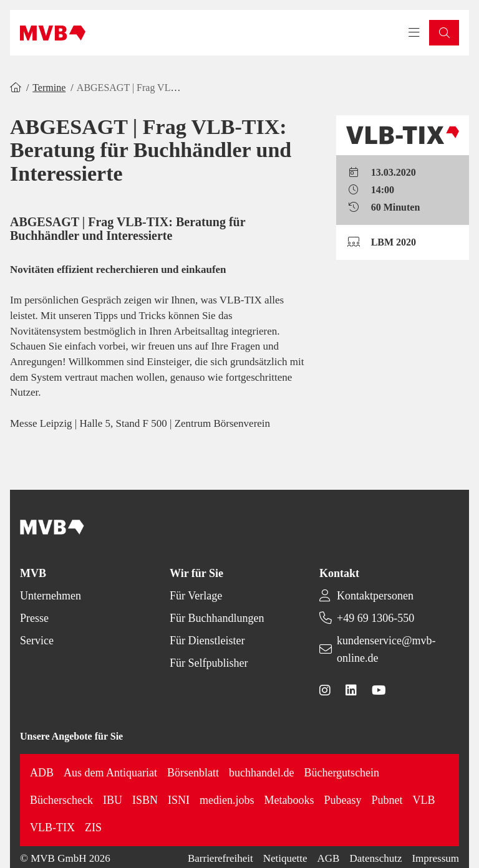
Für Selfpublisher (209, 663)
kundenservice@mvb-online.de (386, 649)
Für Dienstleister (207, 641)
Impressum (435, 858)
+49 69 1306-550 (375, 618)
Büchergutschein (341, 773)
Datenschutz (375, 858)
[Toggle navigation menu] (414, 33)
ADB (42, 773)
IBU (113, 800)
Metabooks (289, 800)
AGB (329, 858)
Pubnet (387, 800)
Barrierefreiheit (220, 858)
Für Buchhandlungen (217, 618)
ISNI (179, 800)
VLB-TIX (52, 827)
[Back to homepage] (53, 33)
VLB (423, 800)
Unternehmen (51, 596)
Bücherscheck (61, 800)
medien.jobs (227, 800)
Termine (49, 88)
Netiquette (285, 858)
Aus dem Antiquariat (110, 773)
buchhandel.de (261, 773)
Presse (34, 618)
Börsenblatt (193, 773)
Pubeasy (342, 800)
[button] (444, 33)
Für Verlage (196, 596)
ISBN (145, 800)
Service (37, 641)
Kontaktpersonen (375, 596)
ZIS (93, 827)
